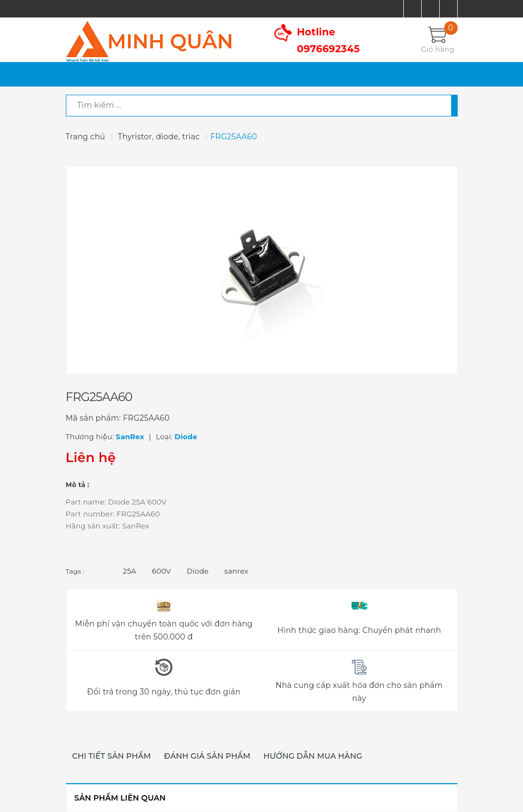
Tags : (75, 571)
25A (130, 571)
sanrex (236, 571)
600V (161, 571)
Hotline (329, 41)
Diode (198, 571)
